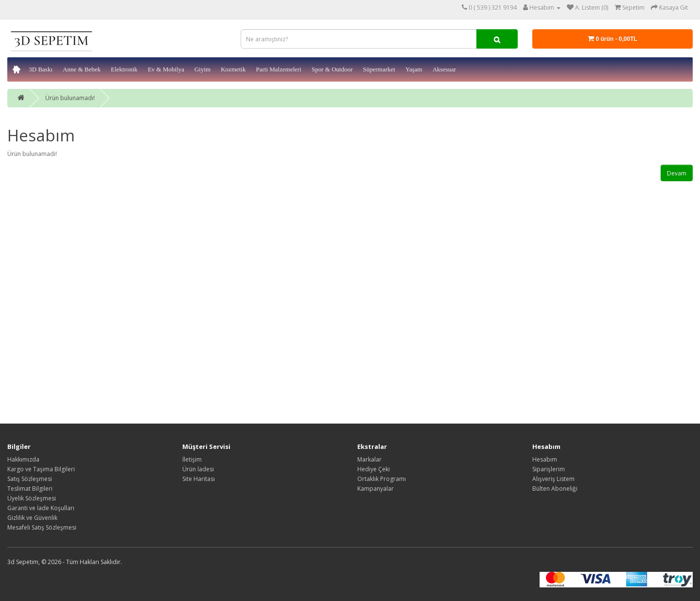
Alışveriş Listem (553, 479)
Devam (677, 173)
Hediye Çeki (374, 469)
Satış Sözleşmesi (30, 479)
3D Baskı (41, 69)
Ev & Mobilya (166, 69)
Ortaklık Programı (382, 479)
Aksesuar (444, 69)
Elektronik (124, 69)
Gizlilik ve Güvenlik (32, 518)
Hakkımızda (23, 459)
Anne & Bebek (82, 69)
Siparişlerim (549, 469)
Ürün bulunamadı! (70, 98)
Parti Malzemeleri (279, 69)
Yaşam (414, 69)
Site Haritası (199, 479)
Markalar (369, 459)
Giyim (202, 69)
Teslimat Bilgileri (30, 489)
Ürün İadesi (198, 469)
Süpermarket (379, 69)
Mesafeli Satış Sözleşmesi (42, 527)
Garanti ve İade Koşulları (41, 508)
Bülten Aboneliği (555, 489)
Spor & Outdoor (332, 69)
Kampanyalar (376, 489)
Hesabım (545, 459)
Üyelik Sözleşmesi (32, 498)
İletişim (192, 459)
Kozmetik (233, 69)
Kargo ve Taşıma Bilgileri (41, 469)
